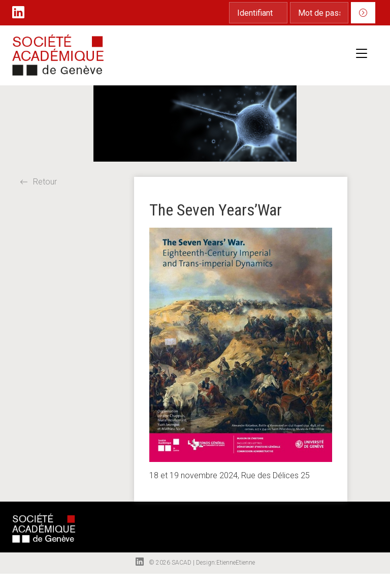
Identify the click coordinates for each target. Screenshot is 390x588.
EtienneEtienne (236, 563)
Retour (38, 182)
